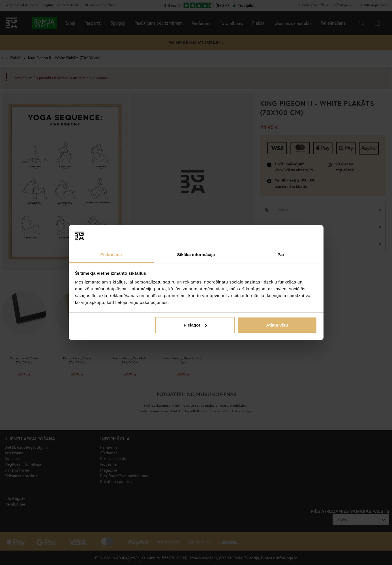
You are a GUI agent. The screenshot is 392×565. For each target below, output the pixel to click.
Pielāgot (195, 325)
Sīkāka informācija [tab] (196, 254)
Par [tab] (281, 254)
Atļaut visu (277, 325)
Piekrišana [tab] (111, 254)
